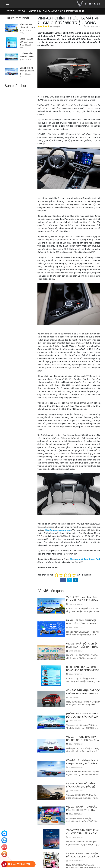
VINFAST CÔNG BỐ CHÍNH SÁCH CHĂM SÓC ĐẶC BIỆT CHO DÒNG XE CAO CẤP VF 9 (83, 787)
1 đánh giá (55, 26)
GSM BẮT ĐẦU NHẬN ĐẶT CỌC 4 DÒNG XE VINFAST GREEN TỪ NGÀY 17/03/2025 (83, 694)
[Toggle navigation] (8, 4)
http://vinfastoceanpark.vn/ (58, 530)
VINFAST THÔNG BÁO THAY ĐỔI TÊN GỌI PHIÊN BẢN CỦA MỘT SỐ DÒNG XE (82, 740)
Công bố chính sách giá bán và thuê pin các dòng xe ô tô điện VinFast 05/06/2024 (82, 764)
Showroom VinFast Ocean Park (85, 559)
